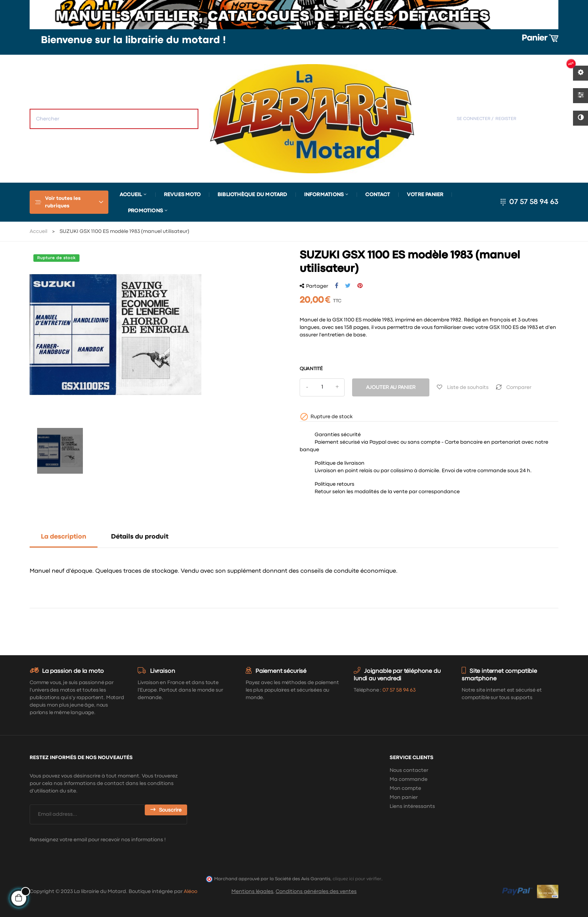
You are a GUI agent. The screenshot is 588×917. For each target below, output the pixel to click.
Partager (337, 286)
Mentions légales (252, 891)
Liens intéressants (412, 806)
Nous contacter (409, 770)
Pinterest (360, 286)
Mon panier (404, 797)
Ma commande (409, 779)
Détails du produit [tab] (140, 537)
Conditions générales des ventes (316, 891)
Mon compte (405, 788)
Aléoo (190, 891)
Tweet (348, 286)
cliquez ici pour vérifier (357, 879)
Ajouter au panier (391, 387)
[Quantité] (322, 387)
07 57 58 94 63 (534, 202)
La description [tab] (64, 537)
